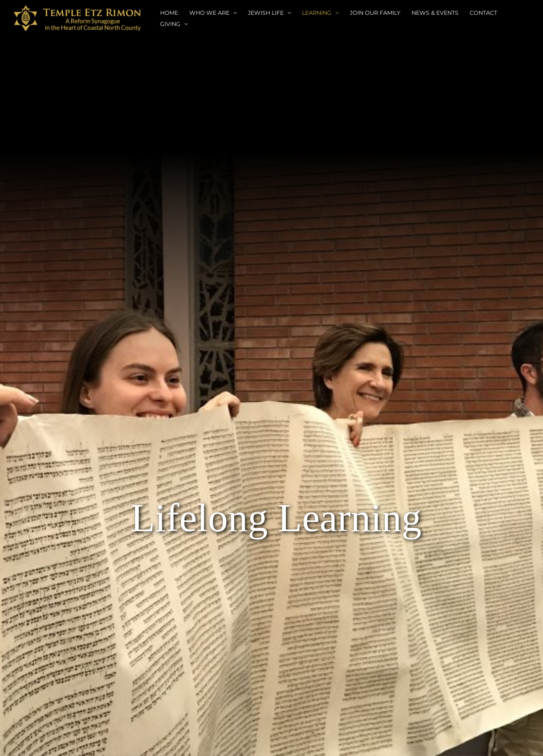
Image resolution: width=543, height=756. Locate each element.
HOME (169, 13)
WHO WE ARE (209, 13)
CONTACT (483, 13)
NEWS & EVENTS (435, 13)
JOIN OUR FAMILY (375, 13)
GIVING (170, 24)
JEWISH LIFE (266, 13)
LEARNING (317, 13)
